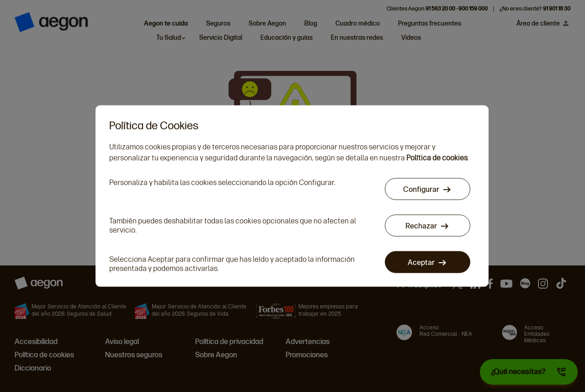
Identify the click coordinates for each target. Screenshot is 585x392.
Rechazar (421, 225)
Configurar (421, 189)
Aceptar (421, 262)
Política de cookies (437, 157)
